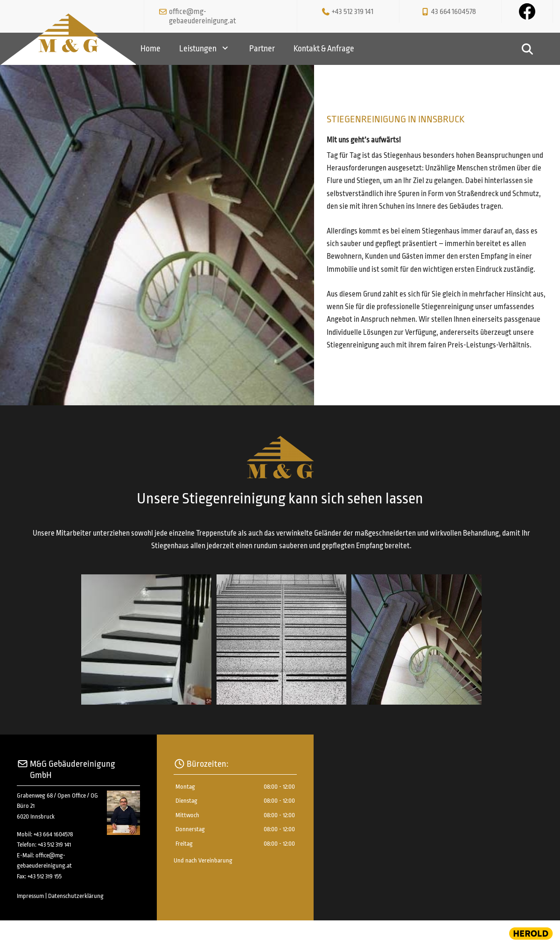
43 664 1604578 (454, 12)
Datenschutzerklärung (76, 896)
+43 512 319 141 (353, 12)
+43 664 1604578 (53, 834)
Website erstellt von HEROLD (40, 931)
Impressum (30, 896)
